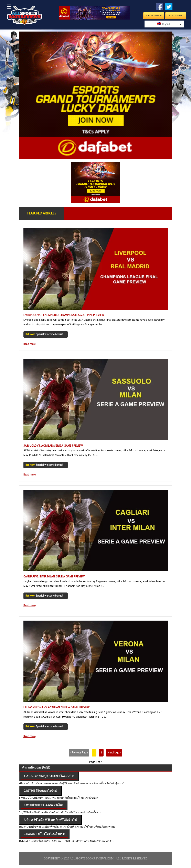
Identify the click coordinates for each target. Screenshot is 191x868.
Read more (29, 344)
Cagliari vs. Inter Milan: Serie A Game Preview (54, 577)
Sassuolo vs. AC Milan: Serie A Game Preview (53, 446)
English (169, 24)
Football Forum (154, 16)
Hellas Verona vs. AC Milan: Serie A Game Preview (56, 708)
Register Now (176, 16)
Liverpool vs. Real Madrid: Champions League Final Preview (64, 315)
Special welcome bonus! (44, 334)
